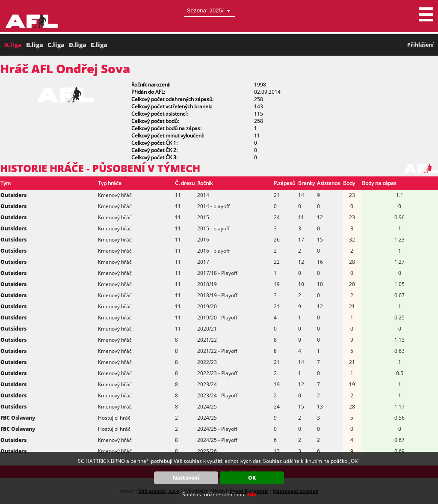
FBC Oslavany (18, 418)
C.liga (56, 45)
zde (252, 494)
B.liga (35, 45)
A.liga (13, 45)
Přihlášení (420, 45)
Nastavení (186, 478)
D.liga (78, 45)
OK (252, 478)
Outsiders (13, 195)
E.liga (99, 45)
